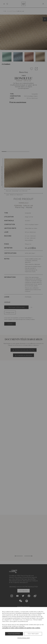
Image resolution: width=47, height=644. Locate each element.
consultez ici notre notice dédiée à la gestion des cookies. (21, 628)
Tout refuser (33, 634)
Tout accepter (14, 634)
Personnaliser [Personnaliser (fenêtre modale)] (24, 638)
